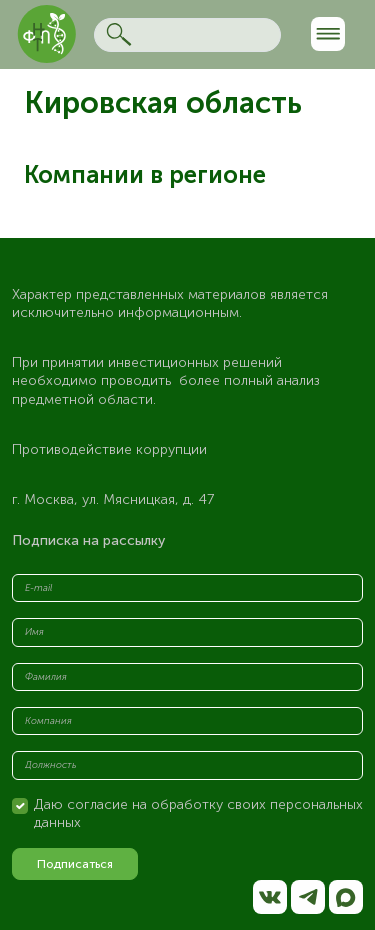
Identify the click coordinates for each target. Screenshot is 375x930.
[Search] (188, 35)
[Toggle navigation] (328, 34)
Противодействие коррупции (109, 449)
